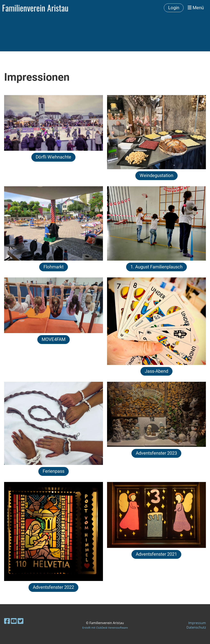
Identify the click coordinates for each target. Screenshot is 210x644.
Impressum (197, 623)
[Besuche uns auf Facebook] (7, 621)
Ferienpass (54, 471)
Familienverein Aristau (35, 8)
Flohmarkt (54, 267)
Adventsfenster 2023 (156, 453)
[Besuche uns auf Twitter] (21, 621)
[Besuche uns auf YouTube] (14, 621)
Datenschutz (196, 627)
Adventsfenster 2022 (53, 587)
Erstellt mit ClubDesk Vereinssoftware (105, 628)
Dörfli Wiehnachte (53, 157)
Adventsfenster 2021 (156, 554)
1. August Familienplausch (156, 267)
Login (174, 8)
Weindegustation (156, 175)
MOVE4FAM (54, 339)
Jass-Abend (156, 371)
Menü (196, 8)
